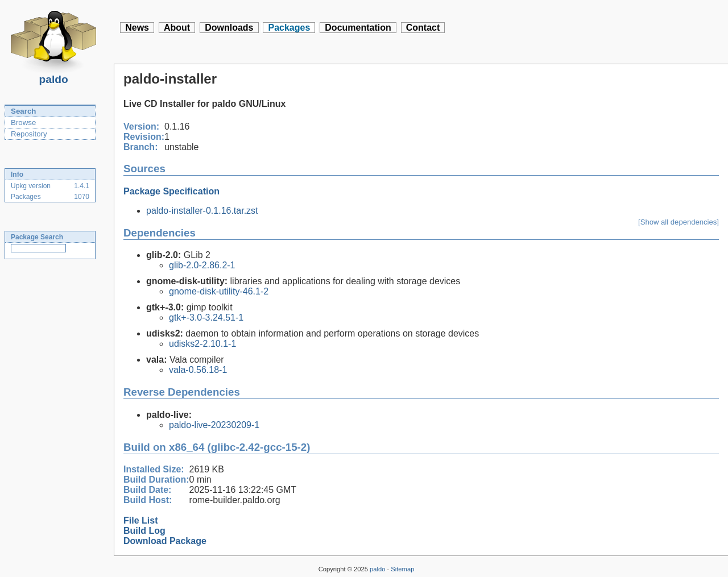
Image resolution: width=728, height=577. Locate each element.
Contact (423, 28)
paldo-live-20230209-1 (214, 425)
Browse (23, 123)
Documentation (358, 28)
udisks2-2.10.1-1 (202, 344)
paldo (53, 76)
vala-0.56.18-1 (198, 370)
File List (140, 520)
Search (23, 111)
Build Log (144, 531)
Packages (289, 28)
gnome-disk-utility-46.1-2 (219, 291)
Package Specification (171, 191)
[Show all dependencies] (679, 222)
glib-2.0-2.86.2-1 (202, 265)
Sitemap (402, 569)
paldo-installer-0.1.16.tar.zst (202, 211)
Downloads (229, 28)
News (137, 28)
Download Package (165, 541)
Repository (29, 134)
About (177, 28)
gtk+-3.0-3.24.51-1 (206, 317)
